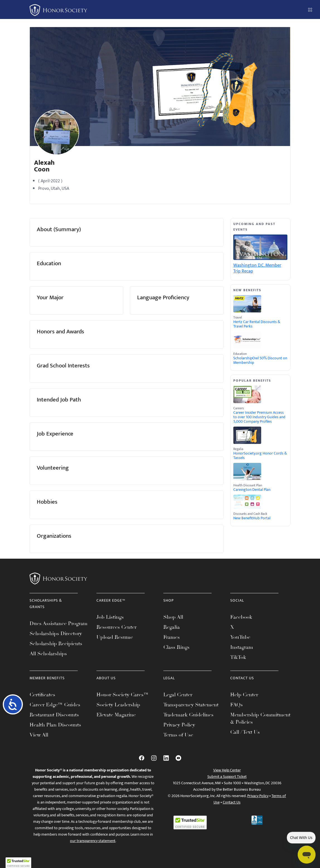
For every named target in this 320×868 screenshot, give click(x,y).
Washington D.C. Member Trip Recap (257, 268)
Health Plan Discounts (55, 725)
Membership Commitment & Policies (260, 718)
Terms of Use (178, 735)
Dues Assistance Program (59, 623)
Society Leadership (118, 705)
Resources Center (117, 627)
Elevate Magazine (116, 715)
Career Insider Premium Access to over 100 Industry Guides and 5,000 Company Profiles (259, 417)
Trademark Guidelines (188, 715)
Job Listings (110, 617)
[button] (18, 863)
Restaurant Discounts (54, 715)
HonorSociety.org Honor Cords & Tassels (260, 456)
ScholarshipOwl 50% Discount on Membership (260, 360)
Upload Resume (115, 637)
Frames (172, 637)
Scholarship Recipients (56, 644)
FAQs (237, 705)
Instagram (242, 647)
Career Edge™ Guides (55, 705)
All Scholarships (48, 654)
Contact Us (232, 802)
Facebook (241, 617)
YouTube (240, 637)
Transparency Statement (191, 705)
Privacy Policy (179, 725)
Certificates (42, 695)
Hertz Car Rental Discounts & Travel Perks (257, 324)
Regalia (172, 627)
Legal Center (178, 695)
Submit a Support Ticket (227, 777)
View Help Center (227, 770)
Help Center (244, 695)
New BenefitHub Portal (252, 518)
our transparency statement (93, 841)
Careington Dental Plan (252, 490)
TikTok (238, 657)
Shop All (173, 617)
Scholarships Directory (56, 633)
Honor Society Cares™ (123, 695)
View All (39, 735)
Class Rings (176, 647)
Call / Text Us (245, 732)
